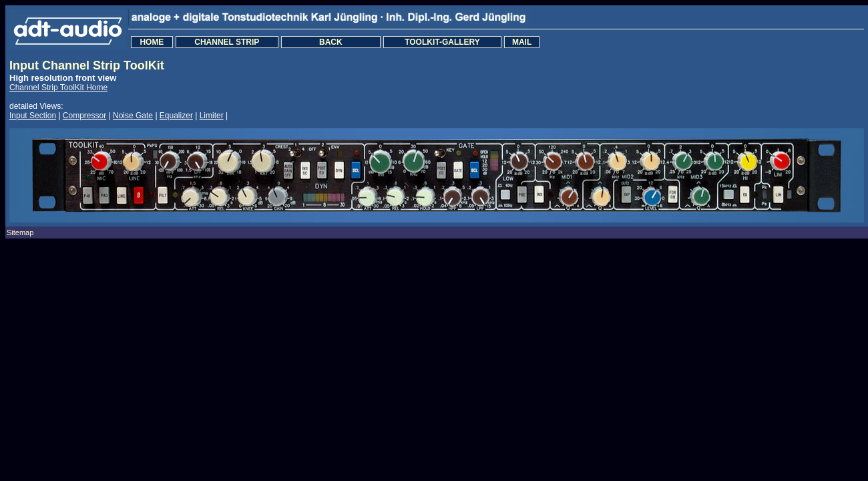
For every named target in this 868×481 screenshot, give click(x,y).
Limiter (212, 116)
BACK (331, 42)
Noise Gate (133, 116)
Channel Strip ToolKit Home (58, 88)
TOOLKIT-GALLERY (442, 42)
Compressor (84, 116)
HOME (152, 42)
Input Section (33, 116)
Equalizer (176, 116)
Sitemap (20, 232)
